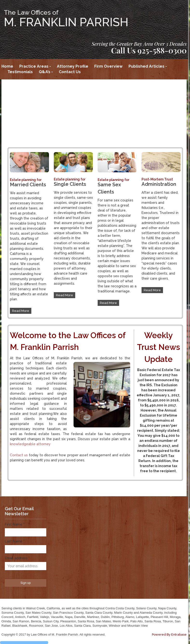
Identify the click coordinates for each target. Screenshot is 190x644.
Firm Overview (108, 66)
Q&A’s (45, 72)
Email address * (17, 558)
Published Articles (146, 66)
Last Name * (15, 541)
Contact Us (70, 72)
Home (7, 66)
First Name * (15, 524)
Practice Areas (34, 66)
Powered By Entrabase (169, 634)
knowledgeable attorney (30, 444)
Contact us (19, 455)
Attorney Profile (73, 66)
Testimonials (20, 72)
